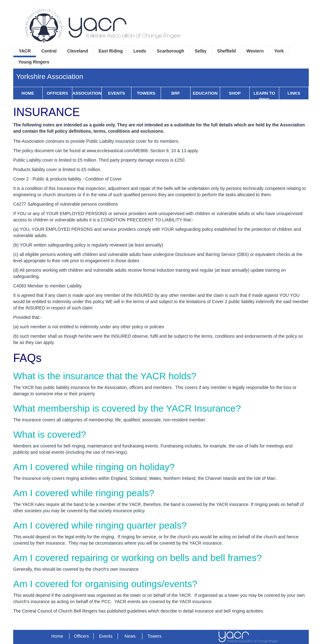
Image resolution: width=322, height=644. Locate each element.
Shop (235, 93)
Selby (200, 51)
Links (294, 93)
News (130, 636)
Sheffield (227, 51)
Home (28, 93)
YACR (25, 51)
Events (117, 93)
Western (255, 51)
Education (205, 93)
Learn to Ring (264, 96)
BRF (176, 93)
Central (49, 51)
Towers (146, 93)
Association (87, 93)
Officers (58, 93)
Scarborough (171, 51)
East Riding (111, 51)
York (279, 51)
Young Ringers (34, 62)
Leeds (140, 51)
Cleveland (78, 51)
